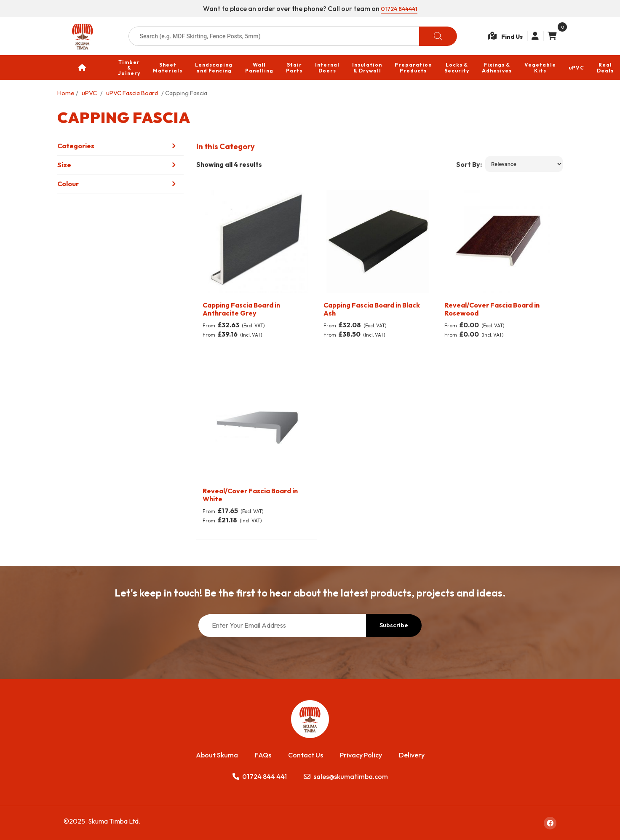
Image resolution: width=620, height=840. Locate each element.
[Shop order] (524, 164)
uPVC (89, 93)
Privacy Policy (361, 755)
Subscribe (394, 625)
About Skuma (217, 755)
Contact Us (306, 755)
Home (66, 93)
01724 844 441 (260, 776)
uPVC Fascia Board (132, 93)
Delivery (412, 755)
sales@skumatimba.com (346, 776)
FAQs (263, 755)
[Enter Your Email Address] (282, 625)
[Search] (438, 36)
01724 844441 (399, 8)
